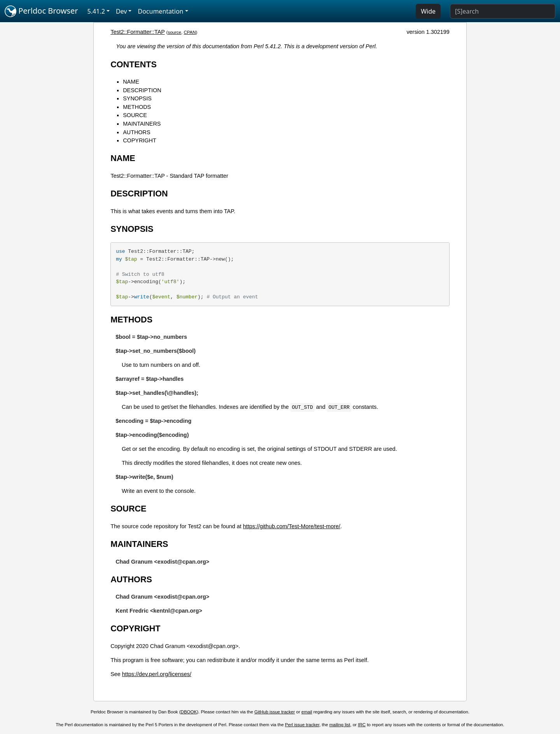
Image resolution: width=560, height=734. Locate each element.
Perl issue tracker (302, 725)
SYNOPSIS (137, 98)
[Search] (503, 11)
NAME (131, 82)
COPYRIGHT (140, 140)
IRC (362, 725)
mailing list (340, 725)
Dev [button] (122, 11)
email (307, 712)
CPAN (190, 32)
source (174, 32)
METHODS (137, 107)
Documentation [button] (160, 11)
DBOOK (189, 712)
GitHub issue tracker (275, 712)
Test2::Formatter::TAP (137, 32)
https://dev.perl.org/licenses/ (157, 674)
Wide (428, 11)
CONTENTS (134, 64)
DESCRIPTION (142, 90)
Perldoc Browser (41, 11)
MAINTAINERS (142, 124)
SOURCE (135, 115)
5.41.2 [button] (96, 11)
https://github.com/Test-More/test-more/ (292, 526)
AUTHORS (136, 132)
